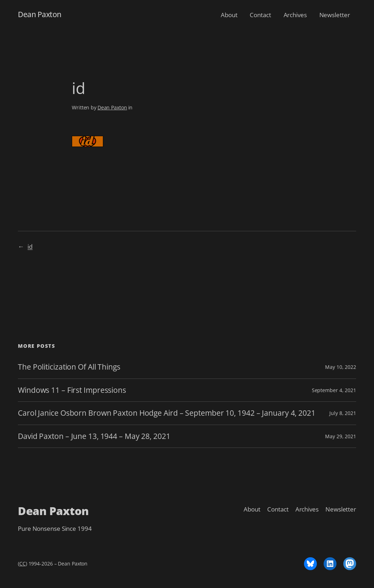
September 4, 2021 (334, 390)
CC (23, 564)
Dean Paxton (40, 14)
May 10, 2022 (341, 367)
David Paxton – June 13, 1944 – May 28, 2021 (94, 436)
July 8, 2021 (343, 413)
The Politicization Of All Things (69, 367)
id (30, 246)
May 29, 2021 (341, 436)
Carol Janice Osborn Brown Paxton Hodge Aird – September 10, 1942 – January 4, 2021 (167, 413)
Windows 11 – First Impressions (72, 390)
